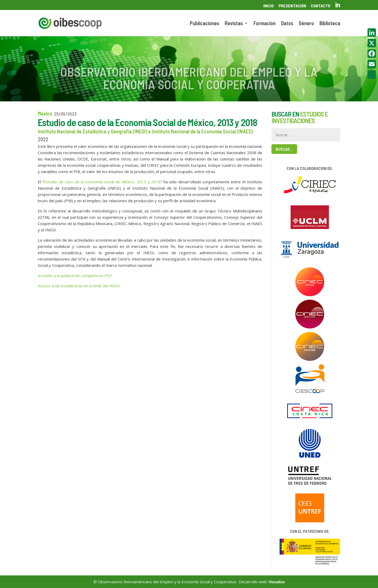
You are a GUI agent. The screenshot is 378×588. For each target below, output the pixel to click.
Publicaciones (204, 24)
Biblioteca (330, 24)
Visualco (277, 582)
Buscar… (284, 149)
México (45, 113)
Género (306, 24)
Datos (287, 24)
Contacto (321, 6)
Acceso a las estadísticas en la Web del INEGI (79, 286)
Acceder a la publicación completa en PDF (75, 275)
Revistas (234, 24)
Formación (265, 24)
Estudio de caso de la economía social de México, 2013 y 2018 (102, 182)
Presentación (292, 6)
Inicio (269, 6)
